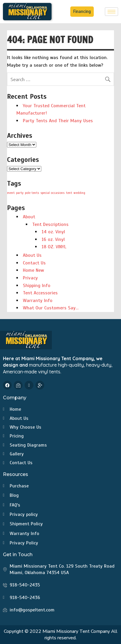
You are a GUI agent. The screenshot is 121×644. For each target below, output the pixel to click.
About (29, 217)
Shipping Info (37, 286)
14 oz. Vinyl (53, 232)
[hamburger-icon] (111, 12)
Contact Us (34, 263)
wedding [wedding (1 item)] (79, 193)
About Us (32, 255)
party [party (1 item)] (20, 193)
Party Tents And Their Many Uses (58, 121)
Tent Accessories (40, 293)
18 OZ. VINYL (54, 247)
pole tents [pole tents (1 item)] (32, 193)
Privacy (30, 278)
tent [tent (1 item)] (69, 193)
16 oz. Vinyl (53, 239)
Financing (82, 11)
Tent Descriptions (50, 224)
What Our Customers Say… (51, 308)
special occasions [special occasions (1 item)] (52, 193)
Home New (33, 270)
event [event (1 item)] (11, 193)
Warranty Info (38, 301)
